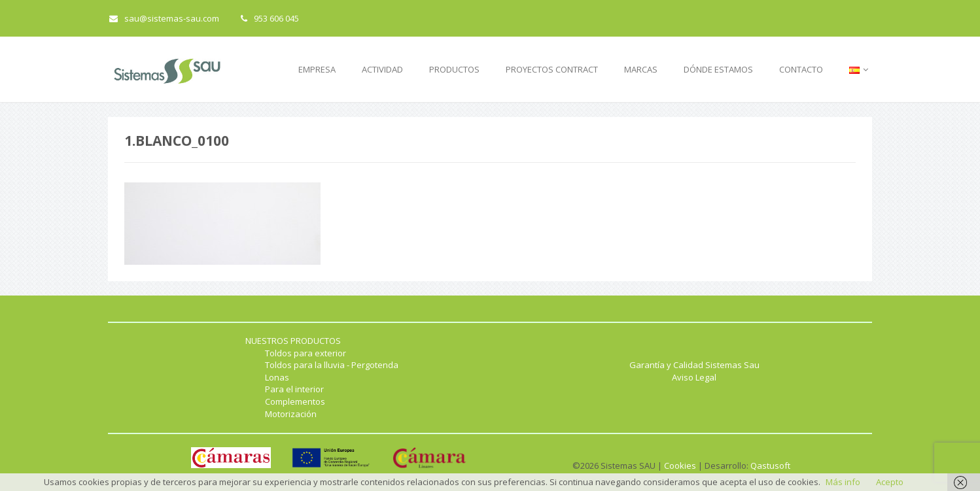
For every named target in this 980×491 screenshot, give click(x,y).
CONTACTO (801, 69)
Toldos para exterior (306, 353)
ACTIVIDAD (382, 69)
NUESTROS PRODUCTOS (293, 341)
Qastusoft (770, 466)
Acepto (890, 482)
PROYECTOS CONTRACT (552, 69)
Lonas (277, 377)
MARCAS (641, 69)
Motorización (291, 414)
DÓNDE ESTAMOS (718, 69)
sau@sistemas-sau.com (164, 18)
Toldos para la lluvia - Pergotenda (332, 365)
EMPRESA (317, 69)
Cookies (680, 466)
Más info (843, 482)
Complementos (295, 401)
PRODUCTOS (454, 69)
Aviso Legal (694, 377)
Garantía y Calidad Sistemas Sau (694, 365)
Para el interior (294, 389)
